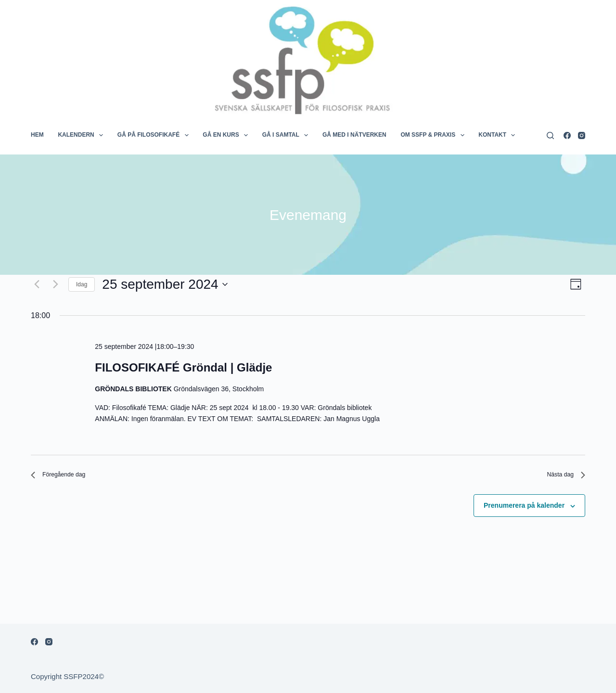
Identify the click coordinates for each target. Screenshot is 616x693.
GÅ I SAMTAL (287, 135)
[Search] (550, 135)
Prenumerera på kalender (524, 510)
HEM (37, 135)
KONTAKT (499, 135)
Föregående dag (65, 477)
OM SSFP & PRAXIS (434, 135)
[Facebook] (567, 135)
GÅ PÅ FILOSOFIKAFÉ (155, 135)
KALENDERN (82, 135)
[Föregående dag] (37, 284)
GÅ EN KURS (227, 135)
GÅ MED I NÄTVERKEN (354, 135)
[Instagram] (582, 135)
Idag (82, 284)
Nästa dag (562, 477)
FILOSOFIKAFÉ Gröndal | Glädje (183, 367)
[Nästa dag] (55, 284)
